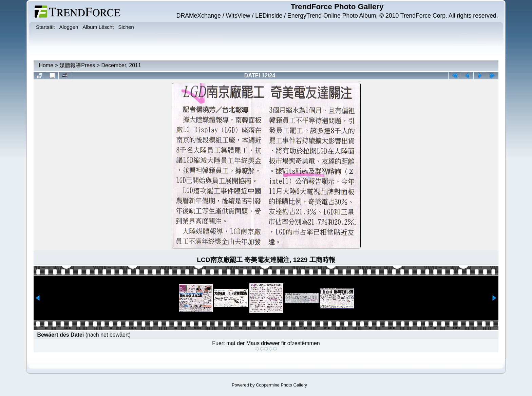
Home (46, 65)
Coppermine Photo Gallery (281, 385)
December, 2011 (121, 65)
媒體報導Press (77, 65)
